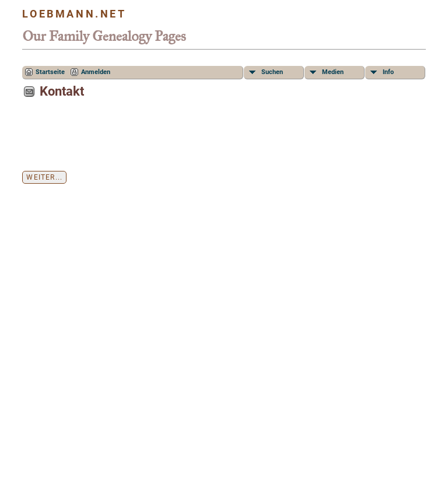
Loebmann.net (74, 14)
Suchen (272, 72)
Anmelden (96, 72)
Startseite (50, 72)
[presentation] (111, 139)
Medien (333, 72)
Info (388, 72)
